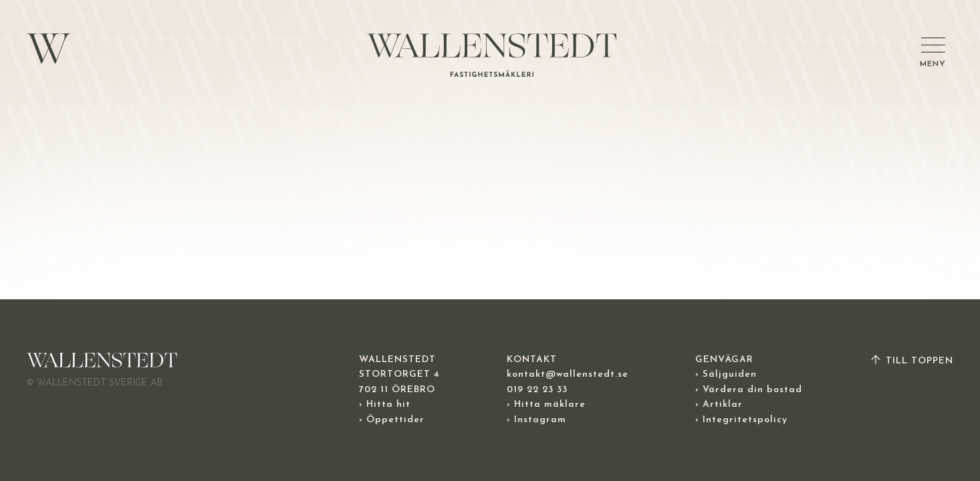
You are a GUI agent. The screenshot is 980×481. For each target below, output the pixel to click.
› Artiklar (719, 405)
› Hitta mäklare (546, 405)
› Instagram (536, 420)
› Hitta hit (385, 405)
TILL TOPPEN (911, 361)
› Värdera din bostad (749, 390)
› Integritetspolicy (741, 420)
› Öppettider (392, 420)
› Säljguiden (726, 374)
